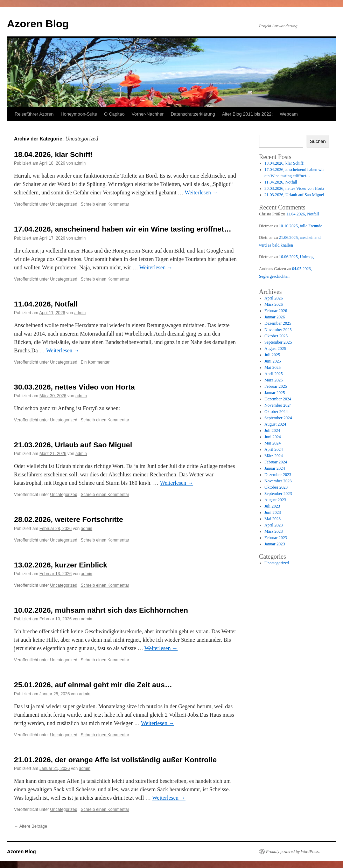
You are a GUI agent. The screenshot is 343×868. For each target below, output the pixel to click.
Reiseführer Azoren (34, 114)
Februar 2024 (276, 462)
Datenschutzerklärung (193, 114)
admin (80, 163)
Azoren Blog (38, 24)
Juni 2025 (273, 361)
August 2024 (275, 424)
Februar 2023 (276, 538)
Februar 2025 (276, 386)
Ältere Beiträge (31, 826)
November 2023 (278, 481)
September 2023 (278, 494)
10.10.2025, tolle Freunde (301, 226)
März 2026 (274, 304)
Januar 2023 (275, 544)
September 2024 (278, 418)
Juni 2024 (273, 437)
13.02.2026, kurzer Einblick (61, 565)
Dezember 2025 (278, 323)
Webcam (289, 114)
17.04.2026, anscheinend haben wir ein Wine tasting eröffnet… (123, 229)
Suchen (318, 141)
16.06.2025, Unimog (296, 257)
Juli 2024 (272, 430)
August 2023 (275, 500)
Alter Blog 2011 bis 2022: (247, 114)
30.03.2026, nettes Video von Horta (74, 387)
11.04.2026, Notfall (46, 304)
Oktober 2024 (276, 412)
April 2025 (274, 374)
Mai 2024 (273, 443)
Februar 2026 (276, 311)
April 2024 (274, 449)
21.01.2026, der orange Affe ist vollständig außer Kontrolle (115, 760)
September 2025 (278, 342)
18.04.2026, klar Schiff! (53, 154)
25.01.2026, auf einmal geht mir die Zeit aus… (93, 685)
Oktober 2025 (276, 336)
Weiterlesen (201, 192)
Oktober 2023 (276, 487)
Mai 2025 (273, 367)
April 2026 (274, 298)
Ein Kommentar (95, 362)
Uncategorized (64, 204)
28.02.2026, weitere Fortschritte (69, 519)
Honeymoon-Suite (79, 114)
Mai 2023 (273, 519)
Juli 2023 (272, 506)
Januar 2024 (275, 468)
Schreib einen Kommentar (105, 204)
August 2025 (275, 349)
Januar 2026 (275, 317)
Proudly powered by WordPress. (293, 852)
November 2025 (278, 330)
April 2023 (274, 525)
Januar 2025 (275, 393)
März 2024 (274, 456)
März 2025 (274, 380)
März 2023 (274, 531)
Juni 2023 (273, 512)
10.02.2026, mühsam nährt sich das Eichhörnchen (101, 610)
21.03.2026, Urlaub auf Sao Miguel (73, 445)
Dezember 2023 (278, 475)
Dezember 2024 (278, 399)
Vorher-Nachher (148, 114)
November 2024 (278, 405)
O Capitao (114, 114)
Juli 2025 (272, 355)
